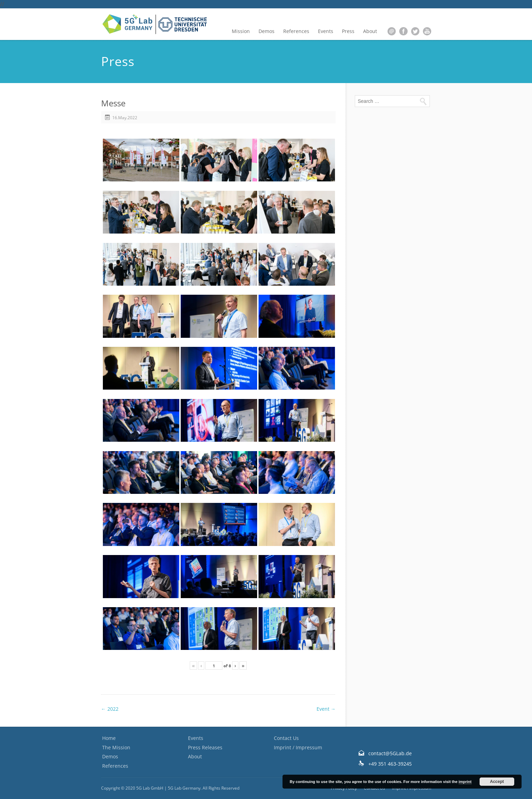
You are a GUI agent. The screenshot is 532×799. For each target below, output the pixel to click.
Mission (241, 31)
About (370, 31)
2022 (110, 709)
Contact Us (286, 738)
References (296, 31)
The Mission (116, 747)
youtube (427, 31)
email (392, 31)
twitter (415, 31)
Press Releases (205, 747)
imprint (465, 782)
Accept (497, 782)
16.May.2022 (125, 118)
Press (348, 31)
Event (326, 709)
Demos (267, 31)
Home (109, 738)
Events (326, 31)
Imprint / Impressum (298, 747)
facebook (403, 31)
